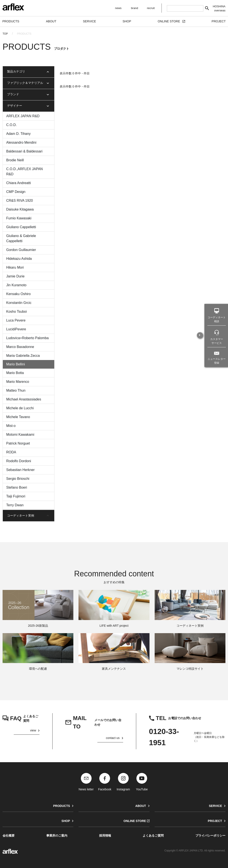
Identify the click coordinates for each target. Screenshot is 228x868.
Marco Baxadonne (20, 347)
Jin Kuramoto (16, 285)
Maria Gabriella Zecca (23, 356)
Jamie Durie (15, 276)
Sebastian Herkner (20, 470)
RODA (11, 452)
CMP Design (16, 192)
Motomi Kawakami (20, 435)
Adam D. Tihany (18, 134)
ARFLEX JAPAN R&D (23, 116)
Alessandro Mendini (21, 142)
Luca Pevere (16, 320)
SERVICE (215, 806)
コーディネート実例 (21, 516)
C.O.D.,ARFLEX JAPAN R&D (24, 172)
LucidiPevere (16, 329)
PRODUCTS (62, 806)
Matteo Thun (16, 390)
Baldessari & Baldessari (24, 151)
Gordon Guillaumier (21, 250)
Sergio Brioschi (18, 479)
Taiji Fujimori (16, 496)
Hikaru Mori (15, 267)
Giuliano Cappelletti (21, 227)
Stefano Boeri (17, 487)
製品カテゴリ (16, 71)
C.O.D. (11, 125)
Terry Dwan (15, 505)
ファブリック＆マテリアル (25, 83)
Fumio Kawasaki (19, 218)
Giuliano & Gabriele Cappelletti (21, 238)
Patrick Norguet (18, 443)
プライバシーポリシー (210, 836)
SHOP (66, 821)
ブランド (13, 94)
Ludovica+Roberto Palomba (27, 338)
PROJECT (215, 821)
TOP (5, 34)
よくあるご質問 (153, 836)
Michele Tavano (18, 417)
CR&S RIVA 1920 (20, 201)
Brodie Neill (15, 160)
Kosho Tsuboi (17, 312)
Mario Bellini (16, 364)
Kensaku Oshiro (18, 294)
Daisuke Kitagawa (20, 209)
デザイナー (15, 106)
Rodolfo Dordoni (19, 461)
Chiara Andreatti (19, 183)
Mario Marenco (18, 382)
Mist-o (11, 426)
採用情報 (105, 836)
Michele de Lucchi (20, 408)
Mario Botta (15, 373)
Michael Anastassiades (24, 399)
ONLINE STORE (135, 821)
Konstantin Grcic (19, 303)
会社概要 (9, 836)
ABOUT (141, 806)
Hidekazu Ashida (19, 259)
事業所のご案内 (57, 836)
